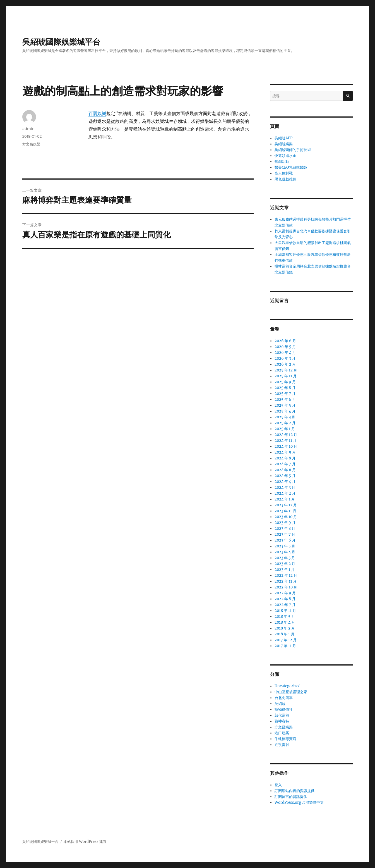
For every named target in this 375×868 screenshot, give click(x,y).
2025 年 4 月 (285, 411)
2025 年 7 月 (285, 394)
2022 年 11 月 (286, 581)
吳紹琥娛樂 (284, 144)
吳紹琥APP (283, 138)
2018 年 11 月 (285, 611)
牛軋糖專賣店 (285, 739)
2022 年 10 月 (286, 587)
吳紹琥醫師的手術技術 (293, 150)
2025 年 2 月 (285, 423)
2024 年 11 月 (286, 441)
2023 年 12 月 (286, 505)
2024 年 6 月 (285, 470)
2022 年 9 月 (285, 593)
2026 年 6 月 (285, 341)
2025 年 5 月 (285, 405)
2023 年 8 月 (285, 529)
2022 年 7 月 (285, 605)
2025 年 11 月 (286, 376)
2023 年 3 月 (285, 558)
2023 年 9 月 (285, 523)
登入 (278, 785)
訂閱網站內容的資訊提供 (295, 791)
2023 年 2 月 (285, 564)
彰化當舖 (282, 715)
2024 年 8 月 (285, 458)
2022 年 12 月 (286, 575)
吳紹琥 (280, 704)
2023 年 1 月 (285, 570)
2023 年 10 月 (286, 517)
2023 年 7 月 (285, 534)
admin (28, 128)
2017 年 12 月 (286, 640)
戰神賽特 (282, 721)
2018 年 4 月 (285, 622)
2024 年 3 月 (285, 487)
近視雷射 (282, 745)
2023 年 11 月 (285, 511)
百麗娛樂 (97, 113)
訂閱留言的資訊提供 (291, 797)
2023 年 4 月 (285, 552)
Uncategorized (288, 686)
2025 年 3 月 (285, 417)
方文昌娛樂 (31, 144)
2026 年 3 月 (285, 358)
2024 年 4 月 (285, 482)
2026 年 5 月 (285, 347)
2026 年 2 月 (285, 364)
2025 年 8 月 (285, 388)
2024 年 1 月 (285, 499)
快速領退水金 (285, 156)
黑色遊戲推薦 (285, 179)
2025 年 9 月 (285, 382)
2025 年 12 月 (286, 370)
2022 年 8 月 (285, 599)
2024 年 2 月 (285, 493)
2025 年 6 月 (285, 400)
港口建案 (282, 733)
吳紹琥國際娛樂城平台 (61, 42)
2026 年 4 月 (285, 353)
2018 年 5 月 (285, 617)
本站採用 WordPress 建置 (85, 842)
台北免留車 (284, 698)
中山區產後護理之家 (291, 692)
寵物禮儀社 (284, 710)
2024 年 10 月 (286, 446)
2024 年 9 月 (285, 452)
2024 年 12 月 (286, 435)
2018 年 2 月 (285, 628)
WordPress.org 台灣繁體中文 (299, 803)
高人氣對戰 (284, 173)
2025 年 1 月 (285, 429)
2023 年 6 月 (285, 540)
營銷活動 (282, 162)
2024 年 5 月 (285, 476)
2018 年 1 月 (284, 634)
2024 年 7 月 (285, 464)
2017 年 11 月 (285, 646)
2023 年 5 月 (285, 546)
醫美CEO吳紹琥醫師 (291, 167)
